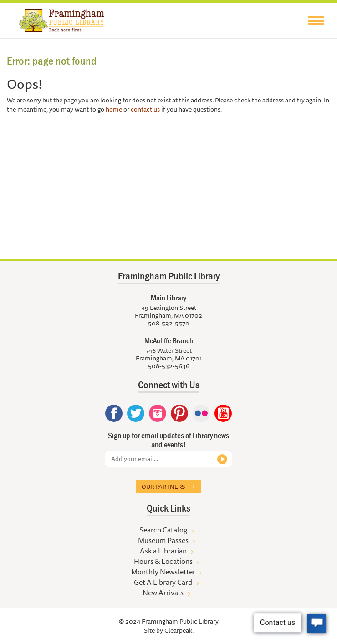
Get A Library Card (163, 582)
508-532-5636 (169, 366)
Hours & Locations (163, 561)
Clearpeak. (179, 630)
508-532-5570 (169, 323)
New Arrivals (163, 593)
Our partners (163, 487)
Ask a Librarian (163, 551)
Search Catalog (163, 530)
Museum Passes (163, 540)
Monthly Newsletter (163, 572)
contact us (145, 109)
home (114, 109)
